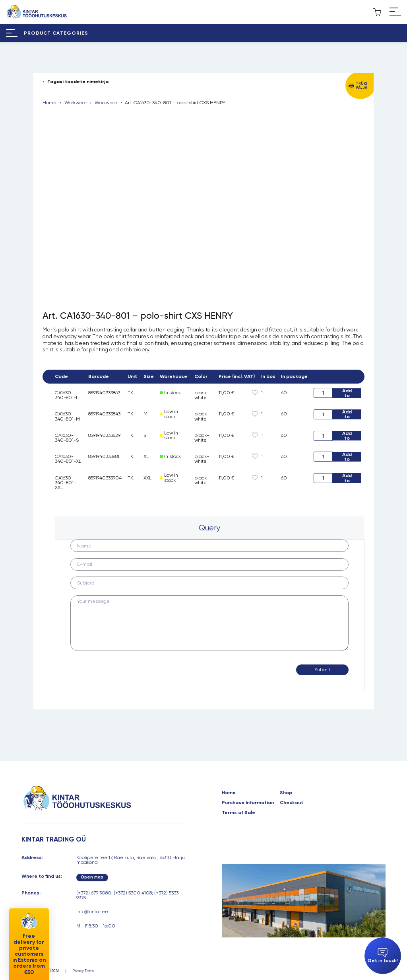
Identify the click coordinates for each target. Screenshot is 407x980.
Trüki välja (361, 85)
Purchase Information (248, 803)
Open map (92, 877)
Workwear (76, 103)
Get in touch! (383, 956)
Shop (286, 793)
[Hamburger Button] (395, 12)
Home (49, 103)
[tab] (210, 528)
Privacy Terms (83, 971)
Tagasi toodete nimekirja (78, 82)
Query (209, 528)
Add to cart (347, 393)
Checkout (292, 803)
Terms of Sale (238, 812)
